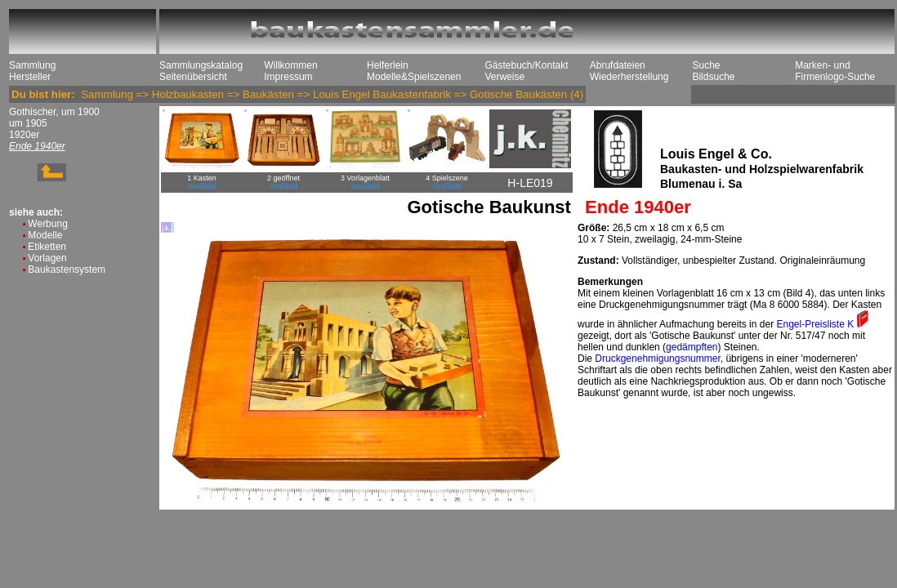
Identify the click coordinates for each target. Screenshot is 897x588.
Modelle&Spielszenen (414, 77)
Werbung (47, 224)
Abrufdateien (618, 65)
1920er (24, 135)
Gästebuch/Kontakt (526, 65)
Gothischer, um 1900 (54, 112)
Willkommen (290, 65)
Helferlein (388, 65)
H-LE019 (530, 183)
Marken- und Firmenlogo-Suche (835, 71)
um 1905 (28, 123)
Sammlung (32, 65)
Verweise (504, 77)
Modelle (45, 235)
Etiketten (47, 247)
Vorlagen (47, 258)
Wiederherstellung (629, 77)
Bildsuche (713, 77)
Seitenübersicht (193, 77)
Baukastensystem (67, 269)
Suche (706, 65)
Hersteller (30, 77)
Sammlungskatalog (201, 65)
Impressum (288, 77)
